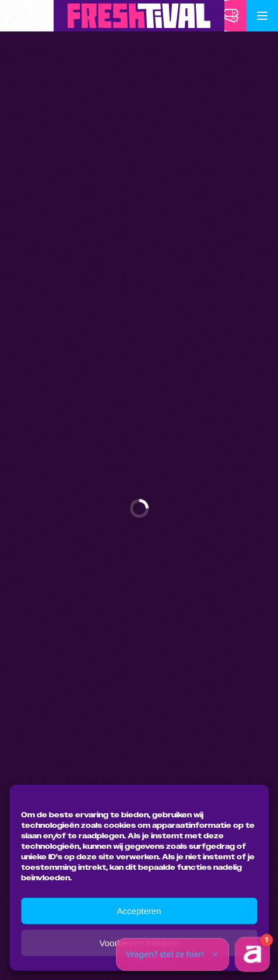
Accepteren (139, 911)
